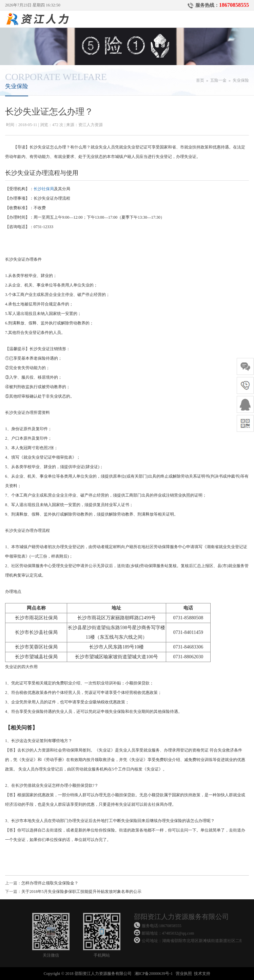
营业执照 (184, 974)
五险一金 (218, 80)
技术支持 (202, 974)
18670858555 (234, 5)
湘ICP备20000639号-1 (154, 974)
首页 (200, 80)
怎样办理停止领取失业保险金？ (50, 883)
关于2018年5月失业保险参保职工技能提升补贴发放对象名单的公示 (81, 892)
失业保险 (241, 80)
